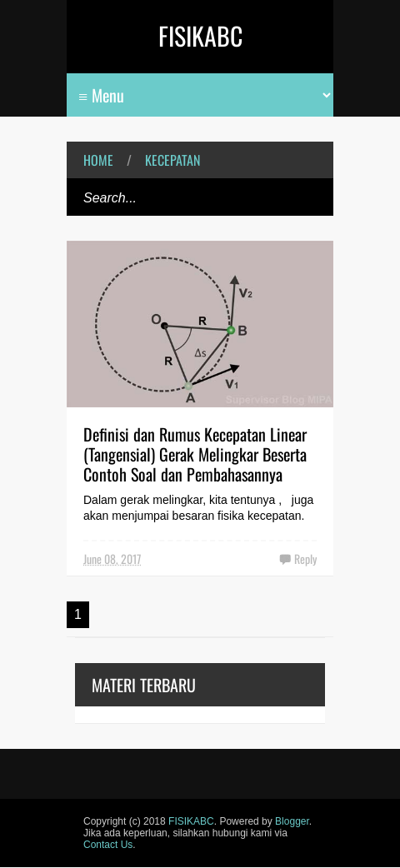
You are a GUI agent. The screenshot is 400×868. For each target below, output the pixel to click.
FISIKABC (200, 35)
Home (98, 160)
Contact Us (108, 845)
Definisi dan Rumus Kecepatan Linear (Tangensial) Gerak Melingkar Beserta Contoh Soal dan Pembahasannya (195, 454)
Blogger (292, 821)
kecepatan (172, 160)
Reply (305, 559)
